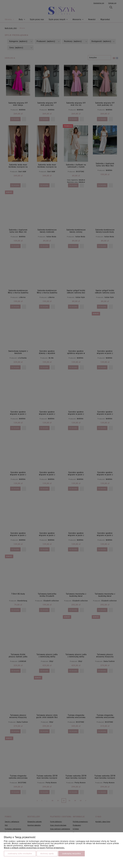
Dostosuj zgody (47, 854)
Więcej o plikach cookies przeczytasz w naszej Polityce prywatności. (34, 848)
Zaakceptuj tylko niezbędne (20, 854)
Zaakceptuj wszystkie (72, 854)
